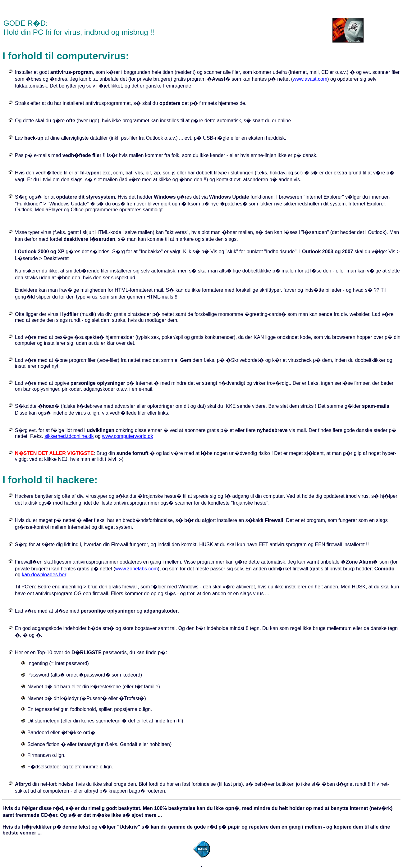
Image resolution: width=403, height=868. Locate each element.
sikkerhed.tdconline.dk (69, 436)
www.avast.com (310, 79)
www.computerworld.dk (128, 436)
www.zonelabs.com (137, 569)
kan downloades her (44, 575)
